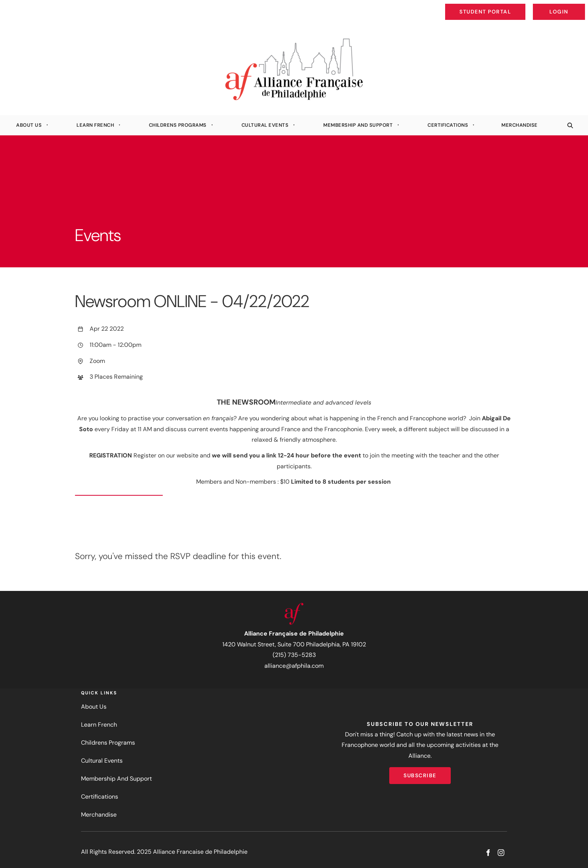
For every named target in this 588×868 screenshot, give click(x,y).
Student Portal (502, 6)
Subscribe (420, 772)
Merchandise (520, 125)
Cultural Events (265, 125)
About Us (29, 125)
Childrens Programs (178, 125)
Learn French (95, 125)
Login (579, 6)
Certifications (448, 125)
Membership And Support (358, 125)
